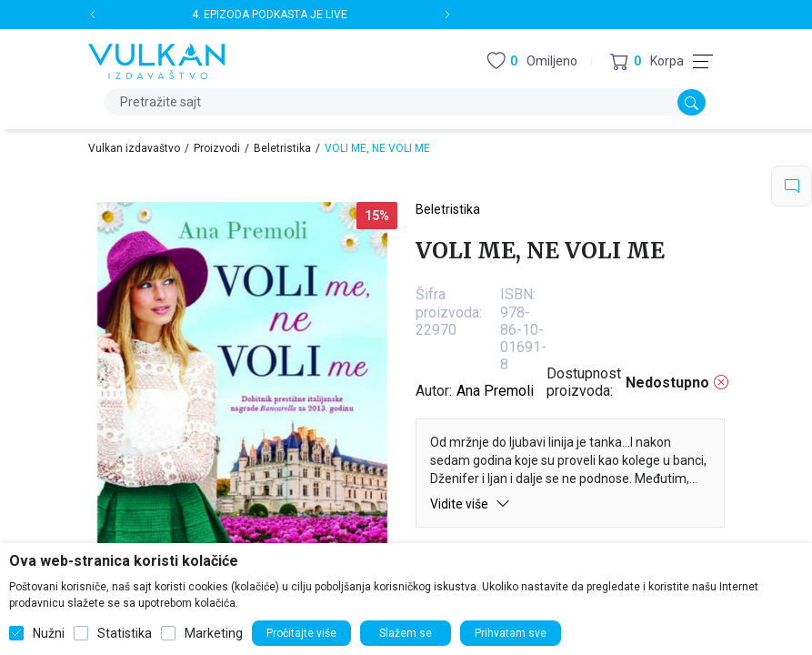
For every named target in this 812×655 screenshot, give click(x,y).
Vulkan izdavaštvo (134, 148)
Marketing (214, 633)
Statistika (125, 633)
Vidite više (470, 504)
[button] (647, 61)
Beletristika (282, 148)
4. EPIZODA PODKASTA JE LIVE (270, 15)
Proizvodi (217, 148)
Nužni (49, 633)
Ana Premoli (495, 391)
